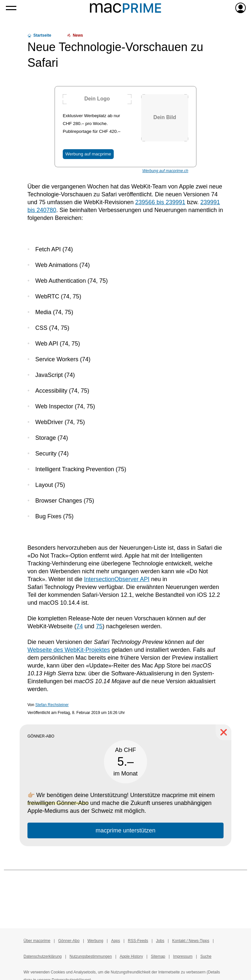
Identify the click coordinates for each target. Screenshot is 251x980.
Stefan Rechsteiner (52, 705)
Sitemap (158, 956)
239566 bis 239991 (160, 202)
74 (79, 626)
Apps (116, 941)
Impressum (183, 956)
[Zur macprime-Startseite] (125, 8)
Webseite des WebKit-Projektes (69, 650)
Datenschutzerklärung (43, 956)
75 (99, 626)
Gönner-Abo (69, 941)
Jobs (160, 941)
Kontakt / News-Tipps (191, 941)
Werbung (95, 941)
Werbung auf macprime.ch (165, 171)
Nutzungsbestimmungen (91, 956)
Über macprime (37, 941)
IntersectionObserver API (117, 579)
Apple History (131, 956)
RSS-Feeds (138, 941)
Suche (206, 956)
